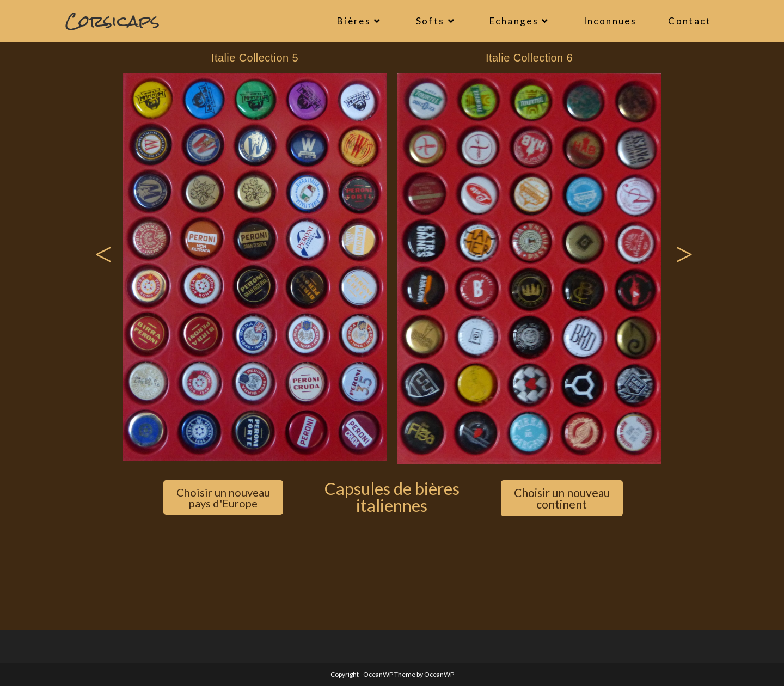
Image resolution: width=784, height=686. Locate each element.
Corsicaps (112, 21)
